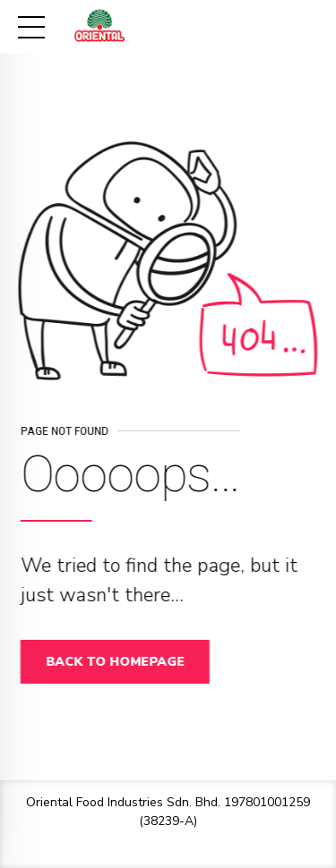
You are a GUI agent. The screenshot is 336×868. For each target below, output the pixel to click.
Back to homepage (120, 662)
